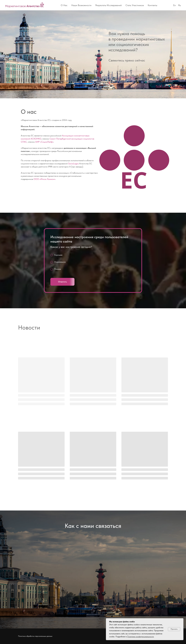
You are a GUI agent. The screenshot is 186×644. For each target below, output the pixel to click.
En (174, 5)
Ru (180, 5)
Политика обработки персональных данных (35, 636)
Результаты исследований (109, 5)
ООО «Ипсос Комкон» (44, 179)
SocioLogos (73, 164)
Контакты (152, 5)
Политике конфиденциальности (140, 637)
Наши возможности (81, 5)
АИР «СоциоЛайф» (44, 142)
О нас (64, 5)
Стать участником (135, 5)
